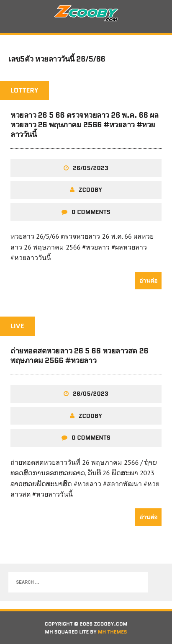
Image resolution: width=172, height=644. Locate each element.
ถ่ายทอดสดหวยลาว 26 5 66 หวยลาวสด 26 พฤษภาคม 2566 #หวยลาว (79, 356)
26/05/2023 (91, 168)
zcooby (90, 190)
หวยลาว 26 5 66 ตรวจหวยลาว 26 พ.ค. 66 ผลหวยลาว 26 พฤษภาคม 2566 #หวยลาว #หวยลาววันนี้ (85, 125)
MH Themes (113, 632)
